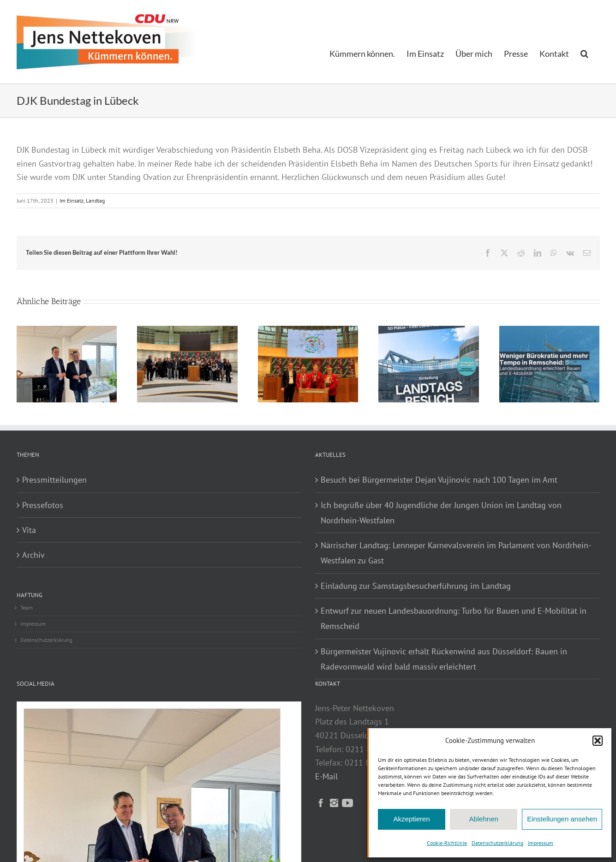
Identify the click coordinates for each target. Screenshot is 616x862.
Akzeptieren (411, 819)
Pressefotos (43, 505)
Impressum (541, 843)
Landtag (95, 201)
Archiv (33, 555)
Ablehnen (483, 819)
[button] (598, 741)
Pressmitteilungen (54, 480)
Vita (29, 530)
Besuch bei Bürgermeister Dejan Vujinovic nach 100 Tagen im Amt (439, 480)
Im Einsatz (72, 201)
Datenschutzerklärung (497, 843)
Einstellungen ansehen (562, 819)
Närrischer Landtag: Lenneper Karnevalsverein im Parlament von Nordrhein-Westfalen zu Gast (456, 553)
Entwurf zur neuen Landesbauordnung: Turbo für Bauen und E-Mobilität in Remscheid (454, 618)
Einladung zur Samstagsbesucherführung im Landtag (416, 586)
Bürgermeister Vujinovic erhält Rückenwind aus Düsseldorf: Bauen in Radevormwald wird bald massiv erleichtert (444, 659)
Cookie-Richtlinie (447, 843)
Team (27, 608)
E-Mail (326, 776)
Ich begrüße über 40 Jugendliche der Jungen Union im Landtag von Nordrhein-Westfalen (441, 513)
